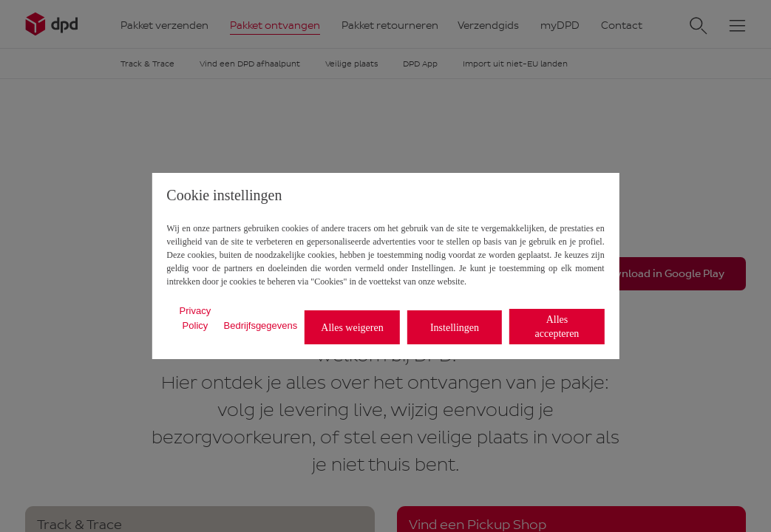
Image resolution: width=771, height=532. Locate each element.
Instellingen (455, 328)
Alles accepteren (557, 327)
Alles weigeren (352, 328)
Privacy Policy (196, 318)
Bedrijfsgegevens (261, 325)
